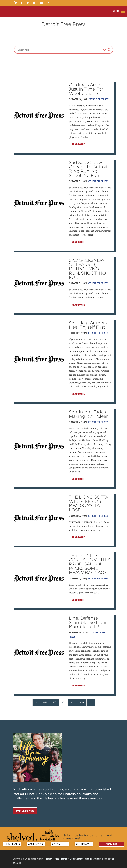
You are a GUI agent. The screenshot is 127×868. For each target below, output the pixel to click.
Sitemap (96, 856)
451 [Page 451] (64, 700)
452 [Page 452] (73, 700)
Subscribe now (25, 808)
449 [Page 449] (45, 700)
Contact (79, 856)
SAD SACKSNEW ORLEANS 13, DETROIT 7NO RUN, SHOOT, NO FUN (87, 266)
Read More (78, 142)
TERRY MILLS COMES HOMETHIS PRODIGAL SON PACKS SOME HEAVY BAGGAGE (90, 561)
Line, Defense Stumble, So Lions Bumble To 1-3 (88, 620)
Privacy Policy (52, 856)
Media (88, 856)
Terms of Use (67, 856)
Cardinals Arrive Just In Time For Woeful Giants (86, 86)
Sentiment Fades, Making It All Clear (88, 411)
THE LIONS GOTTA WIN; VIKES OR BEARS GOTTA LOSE (89, 501)
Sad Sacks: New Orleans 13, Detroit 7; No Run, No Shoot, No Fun (88, 166)
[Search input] (60, 47)
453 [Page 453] (82, 700)
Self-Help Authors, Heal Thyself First (88, 322)
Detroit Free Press (99, 97)
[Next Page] (91, 700)
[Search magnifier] (109, 47)
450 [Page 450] (54, 700)
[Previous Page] (37, 700)
